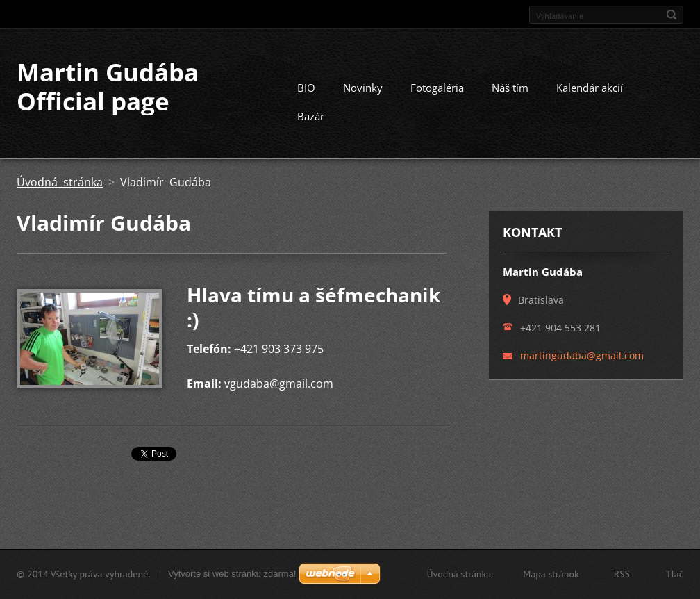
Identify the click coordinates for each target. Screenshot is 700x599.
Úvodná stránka (60, 182)
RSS (622, 574)
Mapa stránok (551, 574)
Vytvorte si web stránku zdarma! (232, 574)
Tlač (675, 574)
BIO (306, 88)
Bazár (311, 116)
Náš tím (510, 88)
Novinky (363, 88)
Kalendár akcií (590, 88)
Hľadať (672, 15)
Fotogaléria (437, 88)
